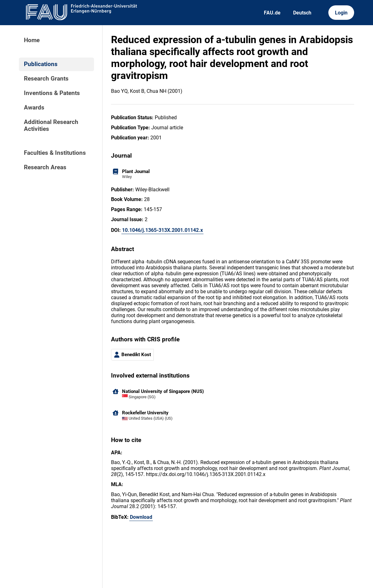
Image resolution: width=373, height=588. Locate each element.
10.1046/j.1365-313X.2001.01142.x (162, 230)
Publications (41, 64)
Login (341, 13)
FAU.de (272, 13)
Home (32, 40)
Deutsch (302, 13)
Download (141, 517)
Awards (34, 108)
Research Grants (46, 79)
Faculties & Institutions (55, 153)
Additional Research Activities (51, 126)
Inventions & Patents (52, 93)
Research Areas (45, 167)
